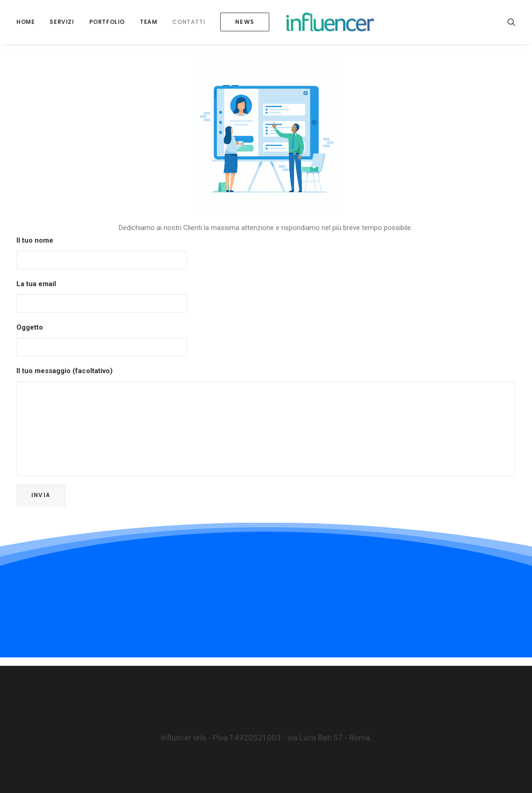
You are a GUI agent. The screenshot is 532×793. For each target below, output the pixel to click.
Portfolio (107, 26)
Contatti (189, 26)
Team (148, 26)
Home (25, 26)
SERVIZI (62, 26)
